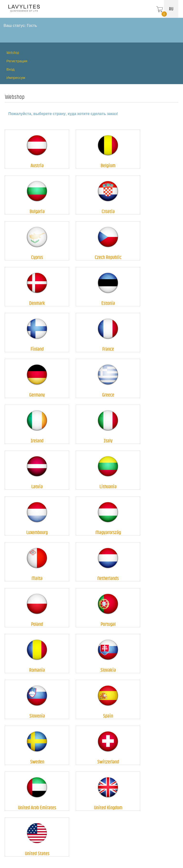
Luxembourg (37, 532)
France (108, 349)
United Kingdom (108, 808)
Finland (37, 349)
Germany (37, 395)
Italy (108, 441)
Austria (37, 165)
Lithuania (108, 487)
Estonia (108, 303)
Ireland (37, 441)
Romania (37, 670)
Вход (10, 69)
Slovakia (108, 670)
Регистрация (17, 61)
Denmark (37, 303)
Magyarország (108, 532)
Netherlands (108, 578)
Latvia (37, 487)
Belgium (108, 165)
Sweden (37, 762)
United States (37, 853)
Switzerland (108, 762)
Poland (37, 624)
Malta (37, 578)
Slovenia (37, 716)
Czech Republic (108, 257)
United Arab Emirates (37, 808)
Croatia (108, 211)
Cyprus (37, 257)
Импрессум (16, 78)
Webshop (13, 53)
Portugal (108, 624)
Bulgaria (37, 211)
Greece (108, 395)
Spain (108, 716)
